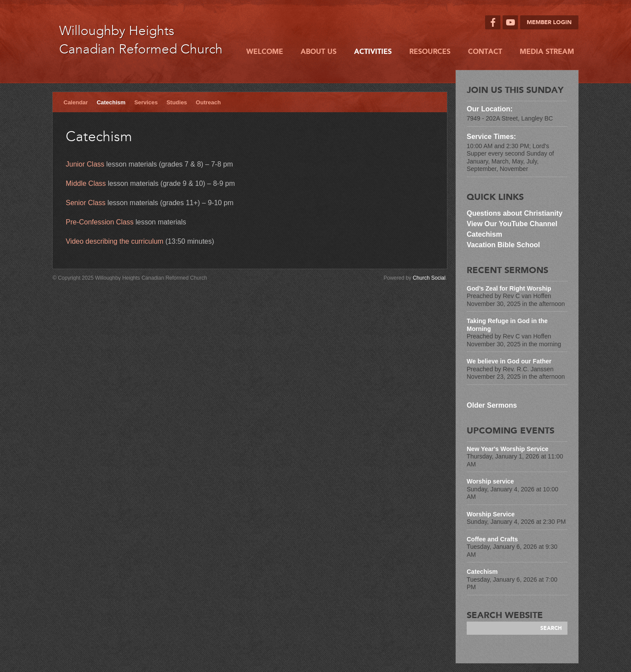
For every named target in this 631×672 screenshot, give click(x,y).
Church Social (429, 278)
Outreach (208, 102)
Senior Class (86, 203)
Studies (177, 102)
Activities (373, 52)
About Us (319, 52)
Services (146, 102)
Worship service (490, 481)
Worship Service (491, 514)
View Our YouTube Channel (512, 224)
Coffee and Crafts (492, 539)
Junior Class (85, 164)
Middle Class (86, 183)
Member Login (549, 22)
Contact (485, 52)
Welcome (265, 52)
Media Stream (547, 52)
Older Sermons (492, 405)
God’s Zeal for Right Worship (509, 288)
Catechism (111, 102)
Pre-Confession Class (100, 222)
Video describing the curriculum (115, 241)
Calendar (76, 102)
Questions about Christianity (516, 213)
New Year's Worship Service (507, 449)
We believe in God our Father (509, 361)
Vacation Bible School (503, 245)
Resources (430, 52)
